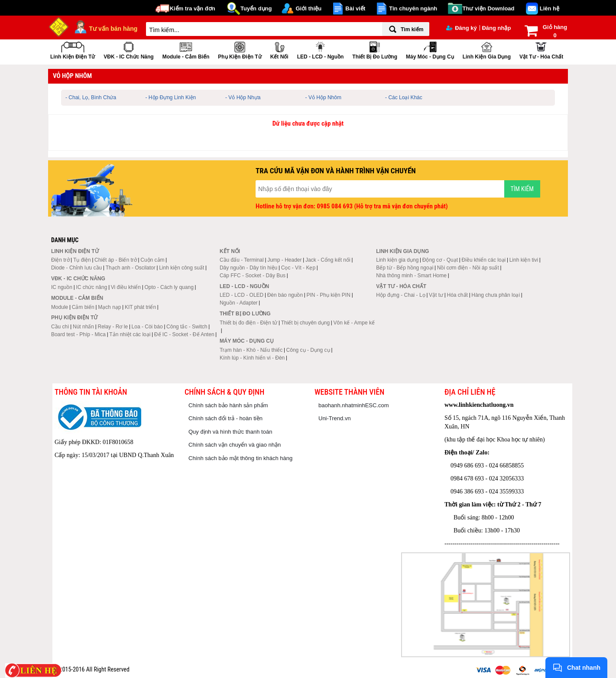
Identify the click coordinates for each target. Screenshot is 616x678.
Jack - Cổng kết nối (328, 260)
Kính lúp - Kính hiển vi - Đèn (252, 358)
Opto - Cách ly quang (169, 287)
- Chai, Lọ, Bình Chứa (91, 97)
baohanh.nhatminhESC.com (354, 405)
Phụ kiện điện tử (240, 50)
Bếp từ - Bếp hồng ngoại (405, 268)
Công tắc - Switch (187, 327)
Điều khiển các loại (484, 260)
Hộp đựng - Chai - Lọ (400, 295)
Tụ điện (82, 260)
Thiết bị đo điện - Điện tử (248, 323)
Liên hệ (550, 8)
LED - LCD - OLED (242, 295)
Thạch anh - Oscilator (131, 268)
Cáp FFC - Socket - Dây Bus (253, 276)
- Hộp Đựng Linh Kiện (171, 97)
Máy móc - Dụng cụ (430, 50)
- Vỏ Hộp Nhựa (243, 97)
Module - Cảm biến (186, 50)
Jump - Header (284, 260)
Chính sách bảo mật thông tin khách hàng (240, 458)
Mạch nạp (109, 307)
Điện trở (60, 260)
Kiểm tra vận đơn (193, 8)
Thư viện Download (489, 8)
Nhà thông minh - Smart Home (411, 276)
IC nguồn (62, 287)
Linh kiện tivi (524, 260)
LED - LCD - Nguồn (321, 50)
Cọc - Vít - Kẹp (298, 268)
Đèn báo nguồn (285, 295)
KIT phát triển (140, 307)
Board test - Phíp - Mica (78, 334)
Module (60, 307)
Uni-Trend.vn (335, 418)
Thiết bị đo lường (375, 50)
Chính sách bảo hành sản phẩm (228, 405)
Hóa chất (457, 295)
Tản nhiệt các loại (130, 334)
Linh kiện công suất (182, 268)
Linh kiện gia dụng (487, 50)
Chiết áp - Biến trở (116, 260)
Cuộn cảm (152, 260)
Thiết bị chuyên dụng (305, 323)
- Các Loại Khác (404, 97)
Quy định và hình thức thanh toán (230, 432)
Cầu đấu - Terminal (242, 260)
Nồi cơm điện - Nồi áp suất (468, 268)
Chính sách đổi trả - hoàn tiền (225, 418)
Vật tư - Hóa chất (541, 50)
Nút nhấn (83, 327)
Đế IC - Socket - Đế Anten (184, 334)
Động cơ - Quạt (440, 260)
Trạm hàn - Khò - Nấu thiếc (251, 350)
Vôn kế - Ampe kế (354, 323)
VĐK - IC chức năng (128, 50)
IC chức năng (91, 287)
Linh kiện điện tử (73, 50)
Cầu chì (60, 327)
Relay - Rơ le (113, 327)
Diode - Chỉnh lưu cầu (76, 268)
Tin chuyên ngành (413, 8)
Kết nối (279, 50)
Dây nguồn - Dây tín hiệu (248, 268)
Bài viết (355, 8)
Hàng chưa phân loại (496, 295)
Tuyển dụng (256, 8)
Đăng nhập (496, 28)
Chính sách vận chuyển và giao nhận (235, 445)
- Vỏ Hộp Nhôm (323, 97)
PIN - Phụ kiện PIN (329, 295)
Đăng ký (462, 28)
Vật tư (436, 295)
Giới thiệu (308, 8)
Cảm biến (83, 307)
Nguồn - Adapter (239, 303)
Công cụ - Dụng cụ (308, 350)
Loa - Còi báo (147, 327)
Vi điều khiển (126, 287)
